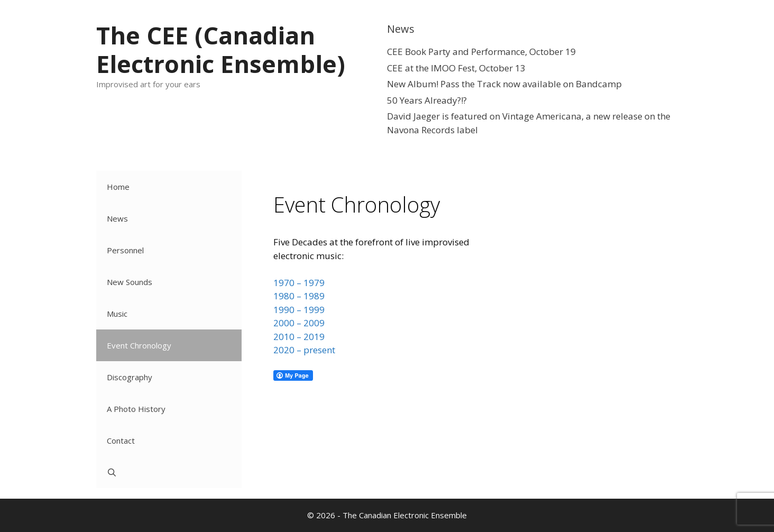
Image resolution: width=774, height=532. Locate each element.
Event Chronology (139, 345)
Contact (121, 441)
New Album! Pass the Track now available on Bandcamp (504, 84)
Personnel (125, 250)
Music (117, 314)
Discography (130, 377)
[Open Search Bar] (169, 472)
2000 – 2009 (299, 323)
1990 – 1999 (299, 310)
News (117, 218)
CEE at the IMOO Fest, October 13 (456, 68)
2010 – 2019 (299, 337)
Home (118, 187)
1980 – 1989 (299, 296)
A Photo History (136, 409)
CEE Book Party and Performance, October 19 (481, 52)
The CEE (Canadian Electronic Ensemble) (221, 49)
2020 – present (304, 350)
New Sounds (130, 282)
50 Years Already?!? (427, 100)
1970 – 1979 (299, 283)
